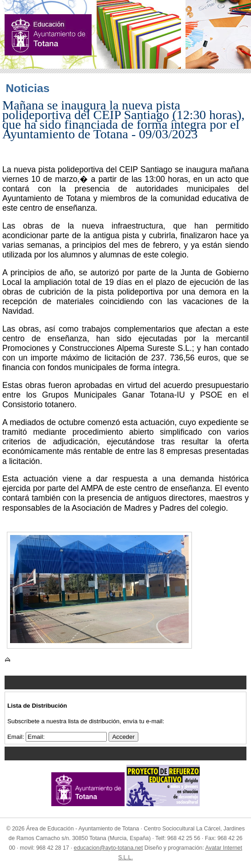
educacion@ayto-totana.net (108, 848)
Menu (125, 682)
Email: (16, 737)
